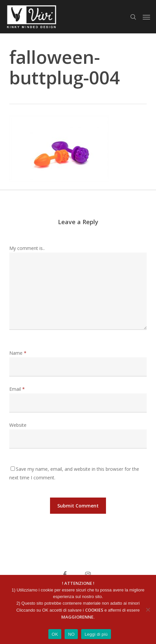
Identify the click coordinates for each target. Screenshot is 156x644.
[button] (146, 17)
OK (55, 634)
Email (17, 389)
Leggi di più (96, 634)
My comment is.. (27, 248)
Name (18, 353)
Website (18, 425)
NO (71, 634)
